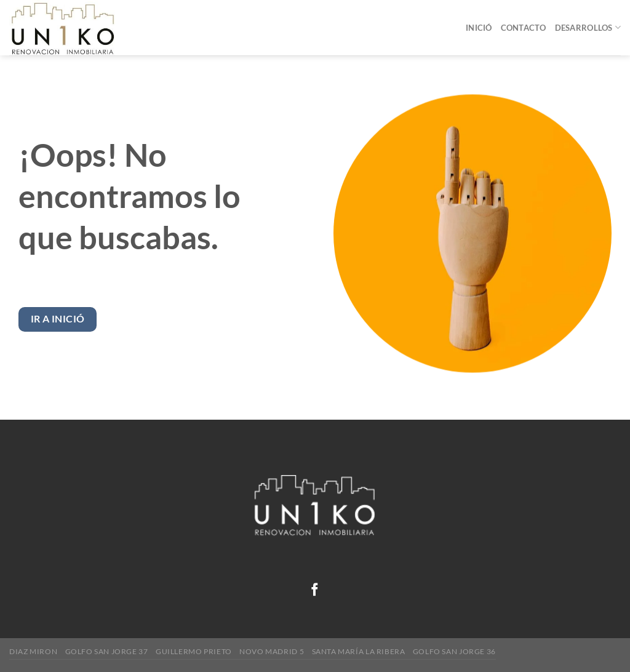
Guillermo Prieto (194, 651)
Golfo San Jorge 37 (107, 651)
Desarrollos (588, 27)
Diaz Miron (33, 651)
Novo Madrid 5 (272, 651)
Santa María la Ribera (359, 651)
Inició (479, 28)
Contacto (524, 28)
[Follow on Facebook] (315, 590)
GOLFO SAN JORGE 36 (454, 651)
